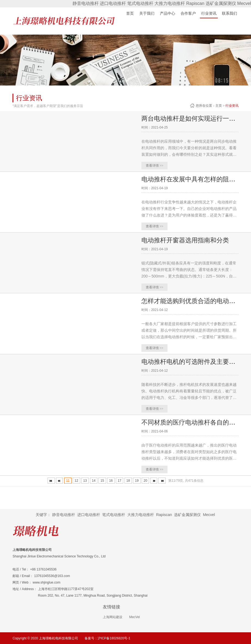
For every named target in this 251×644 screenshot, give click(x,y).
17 (120, 480)
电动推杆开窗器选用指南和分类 (187, 240)
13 (85, 480)
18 (128, 480)
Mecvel (244, 3)
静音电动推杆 (86, 3)
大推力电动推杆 (170, 3)
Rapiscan (195, 3)
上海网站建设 (113, 617)
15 (102, 480)
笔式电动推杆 (140, 3)
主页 (219, 106)
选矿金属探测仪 (221, 3)
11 (68, 480)
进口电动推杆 (113, 3)
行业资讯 (232, 106)
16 (111, 480)
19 (137, 480)
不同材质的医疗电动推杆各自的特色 (194, 422)
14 (94, 480)
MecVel (134, 617)
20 (145, 480)
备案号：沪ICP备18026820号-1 (107, 638)
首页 (130, 13)
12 (76, 480)
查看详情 (155, 166)
